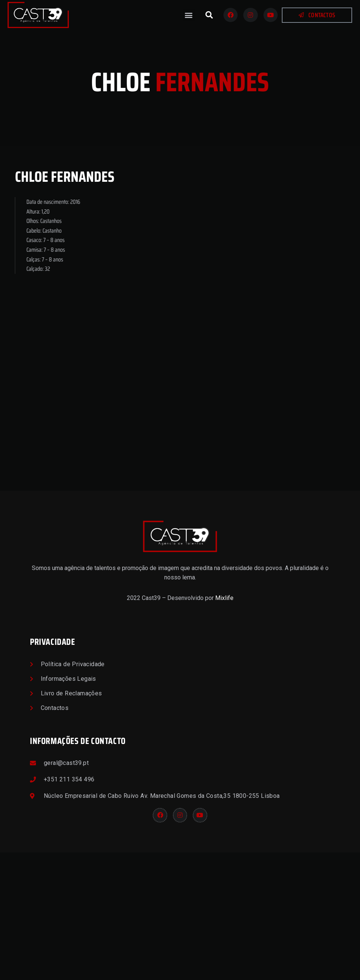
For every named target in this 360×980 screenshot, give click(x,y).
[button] (189, 15)
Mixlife (224, 725)
